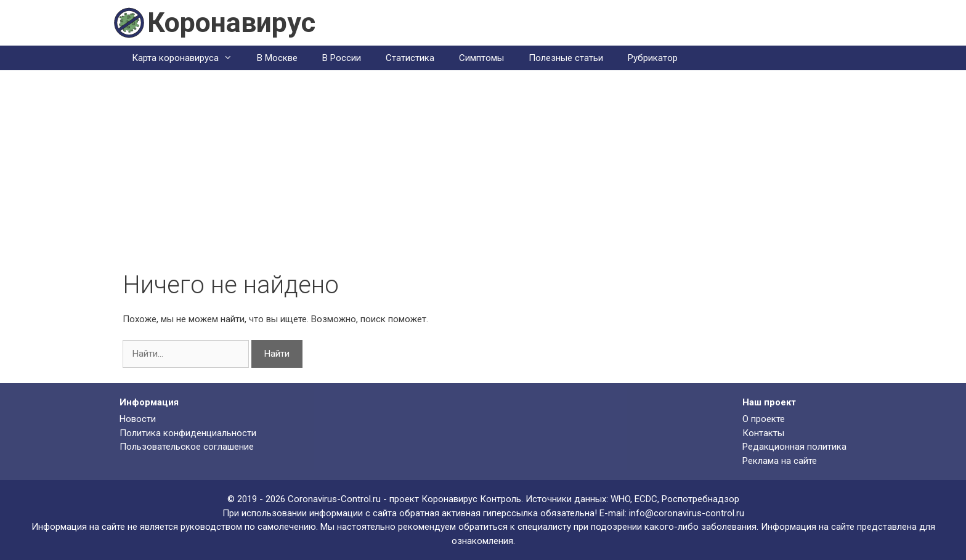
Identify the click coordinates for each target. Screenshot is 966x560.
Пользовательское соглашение (187, 447)
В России (342, 58)
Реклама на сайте (780, 461)
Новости (138, 419)
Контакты (763, 433)
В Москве (277, 58)
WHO (620, 499)
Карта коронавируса (188, 58)
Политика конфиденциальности (188, 433)
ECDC (646, 499)
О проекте (764, 419)
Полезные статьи (566, 58)
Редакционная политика (794, 447)
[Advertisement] (483, 178)
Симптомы (481, 58)
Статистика (410, 58)
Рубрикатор (653, 58)
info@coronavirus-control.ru (687, 513)
